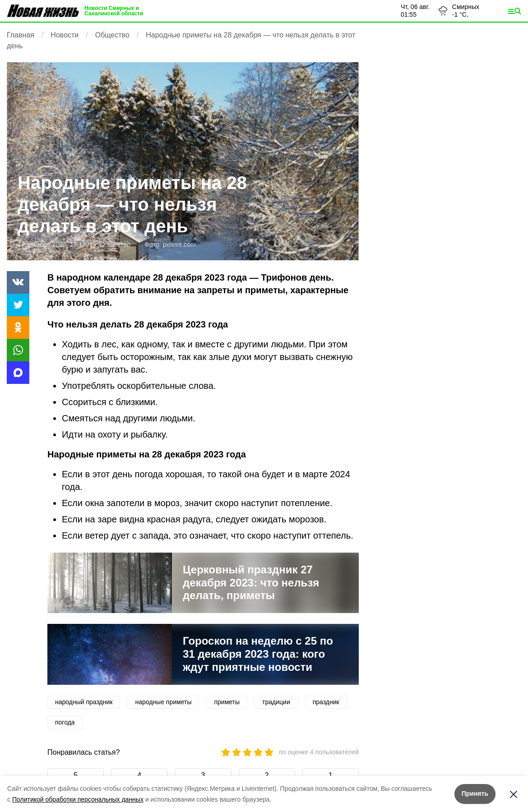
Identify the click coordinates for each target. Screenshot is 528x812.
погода (65, 722)
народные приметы (163, 702)
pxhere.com (179, 245)
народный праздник (84, 702)
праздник (326, 702)
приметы (227, 702)
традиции (276, 702)
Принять (475, 794)
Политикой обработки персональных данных (78, 799)
